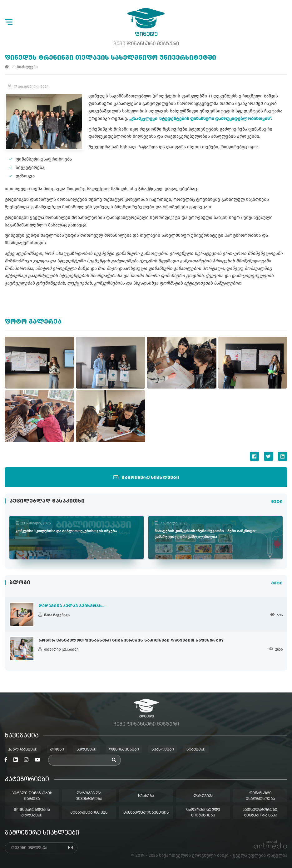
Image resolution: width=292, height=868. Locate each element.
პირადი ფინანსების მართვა (32, 796)
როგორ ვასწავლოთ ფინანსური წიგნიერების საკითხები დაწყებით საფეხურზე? (131, 641)
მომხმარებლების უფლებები (32, 813)
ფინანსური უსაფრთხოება (260, 796)
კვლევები (87, 750)
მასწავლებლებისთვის (146, 813)
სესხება (146, 796)
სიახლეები (27, 67)
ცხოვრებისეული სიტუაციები (203, 813)
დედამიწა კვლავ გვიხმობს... (72, 606)
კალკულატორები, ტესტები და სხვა (260, 813)
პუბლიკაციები (23, 750)
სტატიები (196, 750)
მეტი (277, 502)
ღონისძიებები (124, 750)
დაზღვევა (203, 796)
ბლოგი (57, 750)
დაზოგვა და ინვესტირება (89, 796)
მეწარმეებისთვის (89, 813)
